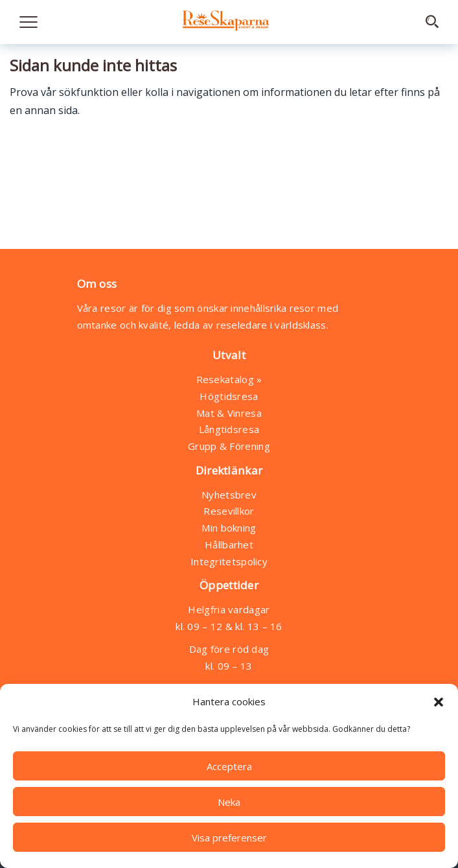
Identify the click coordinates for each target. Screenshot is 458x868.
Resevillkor (229, 511)
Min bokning (229, 528)
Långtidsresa (229, 429)
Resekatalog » (229, 379)
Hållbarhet (229, 545)
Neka (229, 802)
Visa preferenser (229, 838)
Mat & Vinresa (229, 413)
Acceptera (229, 766)
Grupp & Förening (229, 446)
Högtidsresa (229, 396)
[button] (439, 702)
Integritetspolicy (229, 561)
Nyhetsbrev (229, 495)
